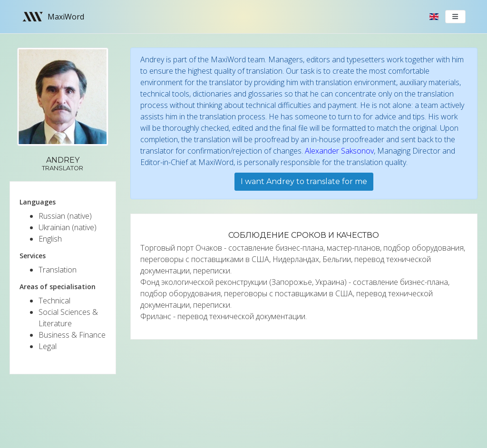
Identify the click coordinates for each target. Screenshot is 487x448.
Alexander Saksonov (339, 151)
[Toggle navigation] (456, 17)
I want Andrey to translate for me (304, 181)
